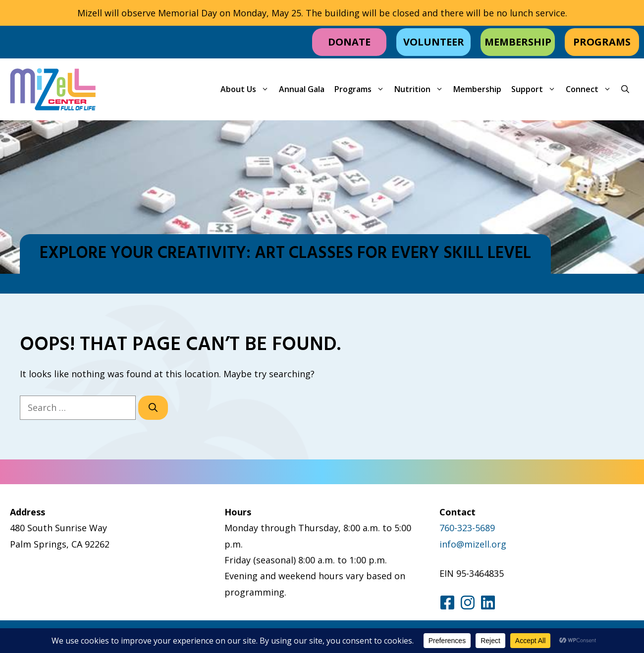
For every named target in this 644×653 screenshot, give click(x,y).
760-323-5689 (467, 528)
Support (536, 89)
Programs (362, 89)
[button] (625, 89)
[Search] (153, 408)
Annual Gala (302, 89)
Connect (591, 89)
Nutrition (421, 89)
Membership (477, 89)
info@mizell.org (473, 544)
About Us (247, 89)
